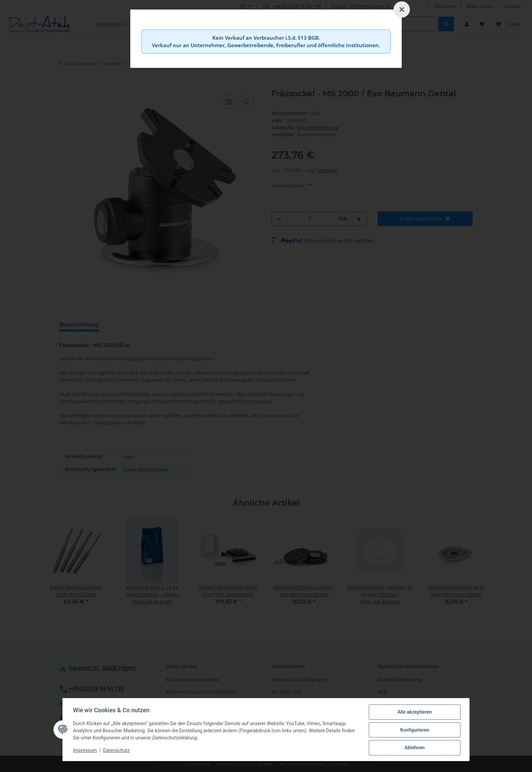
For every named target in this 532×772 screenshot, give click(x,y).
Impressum (85, 751)
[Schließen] (402, 10)
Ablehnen (414, 748)
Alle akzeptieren (414, 713)
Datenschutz (117, 751)
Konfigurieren (414, 730)
